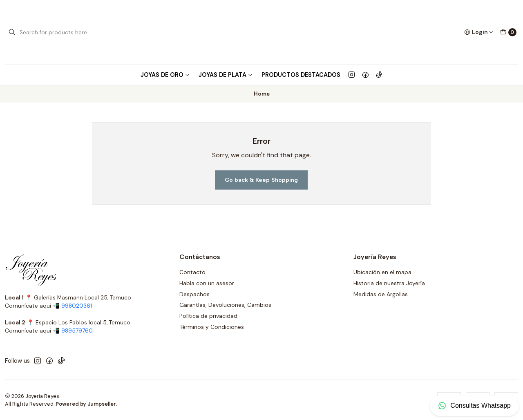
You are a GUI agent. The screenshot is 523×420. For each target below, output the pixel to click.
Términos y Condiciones (212, 327)
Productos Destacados (301, 75)
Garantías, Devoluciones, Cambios (225, 305)
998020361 (77, 306)
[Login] (479, 32)
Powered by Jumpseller (86, 404)
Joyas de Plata (226, 75)
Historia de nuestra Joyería (389, 283)
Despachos (194, 294)
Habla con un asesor (207, 283)
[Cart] (508, 32)
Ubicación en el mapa (382, 272)
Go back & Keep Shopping (261, 180)
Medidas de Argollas (381, 294)
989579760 (77, 331)
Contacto (192, 272)
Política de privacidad (208, 316)
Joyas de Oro (165, 75)
